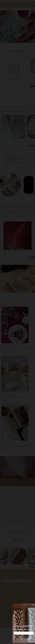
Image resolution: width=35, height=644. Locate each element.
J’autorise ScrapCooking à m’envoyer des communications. (24, 636)
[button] (33, 605)
